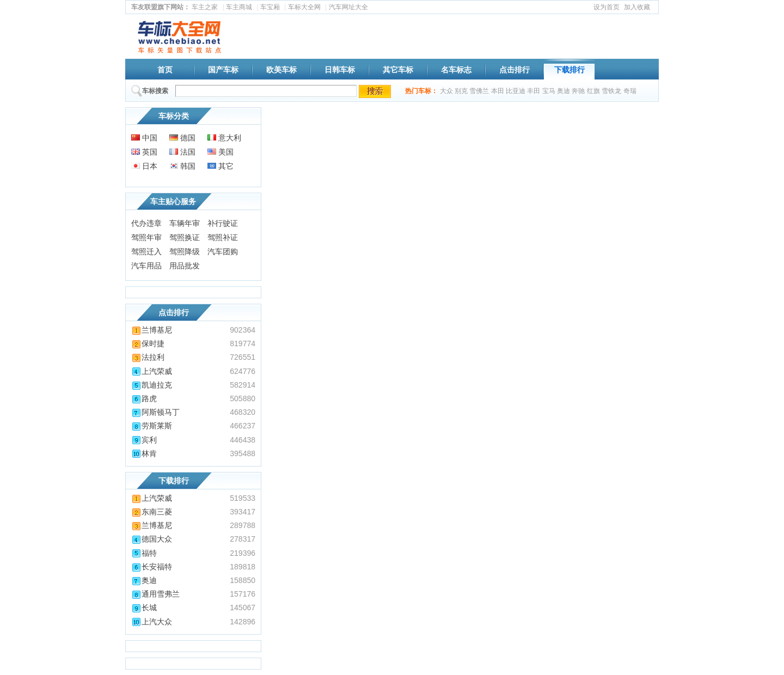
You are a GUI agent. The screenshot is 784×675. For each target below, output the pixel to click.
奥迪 (563, 91)
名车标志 (456, 70)
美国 (220, 152)
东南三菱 (152, 512)
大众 (446, 91)
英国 (144, 152)
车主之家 (205, 7)
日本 (144, 166)
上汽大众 (152, 622)
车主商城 (239, 7)
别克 (461, 91)
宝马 (549, 91)
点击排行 (514, 70)
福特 (144, 553)
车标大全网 (304, 7)
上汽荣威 (152, 371)
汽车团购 (223, 251)
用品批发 (185, 266)
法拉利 (148, 357)
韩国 (182, 166)
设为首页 (607, 7)
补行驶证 (223, 223)
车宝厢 (270, 7)
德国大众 (152, 539)
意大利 (224, 138)
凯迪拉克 (152, 385)
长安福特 (152, 567)
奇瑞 (630, 91)
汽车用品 (146, 266)
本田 (498, 91)
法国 (182, 152)
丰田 (534, 91)
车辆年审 (185, 223)
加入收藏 (637, 7)
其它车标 (398, 70)
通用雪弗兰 (155, 594)
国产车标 (223, 70)
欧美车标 (281, 70)
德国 (182, 138)
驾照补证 (223, 237)
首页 (165, 70)
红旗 (593, 91)
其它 (220, 166)
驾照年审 (146, 237)
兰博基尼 (152, 330)
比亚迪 (516, 91)
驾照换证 (185, 237)
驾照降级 (185, 251)
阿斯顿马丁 (155, 412)
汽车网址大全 (348, 7)
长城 (144, 607)
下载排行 (569, 70)
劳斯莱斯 (152, 426)
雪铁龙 (611, 91)
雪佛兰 (479, 91)
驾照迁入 (146, 251)
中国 (144, 138)
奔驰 (578, 91)
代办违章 (146, 223)
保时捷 (148, 343)
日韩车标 (340, 70)
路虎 (144, 398)
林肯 (144, 453)
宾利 (144, 440)
